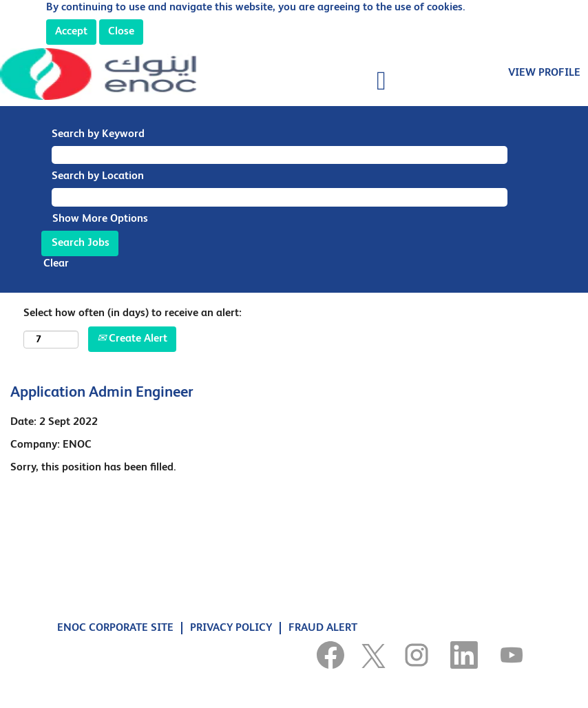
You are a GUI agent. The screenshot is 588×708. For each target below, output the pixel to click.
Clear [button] (56, 264)
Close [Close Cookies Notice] (121, 32)
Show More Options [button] (100, 219)
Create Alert (132, 339)
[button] (294, 82)
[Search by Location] (280, 197)
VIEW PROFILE (544, 73)
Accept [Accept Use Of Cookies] (71, 32)
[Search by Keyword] (280, 155)
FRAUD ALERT (323, 628)
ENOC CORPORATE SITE (115, 628)
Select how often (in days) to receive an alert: (133, 313)
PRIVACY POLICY (231, 628)
